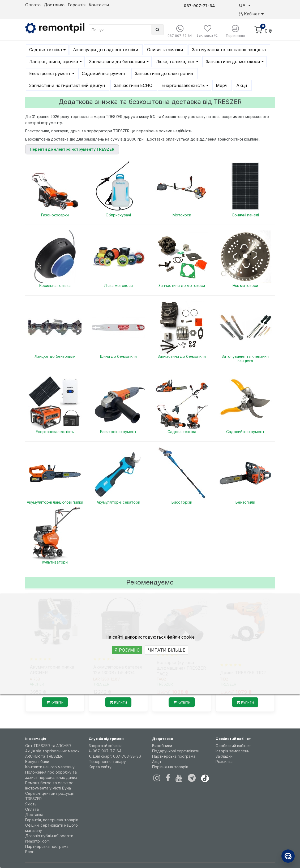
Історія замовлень (232, 751)
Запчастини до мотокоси (182, 285)
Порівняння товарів (170, 767)
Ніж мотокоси (245, 285)
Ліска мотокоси (118, 285)
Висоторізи (182, 502)
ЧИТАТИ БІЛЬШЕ (167, 650)
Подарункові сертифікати (176, 751)
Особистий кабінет (233, 746)
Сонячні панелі (245, 215)
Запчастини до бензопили (182, 356)
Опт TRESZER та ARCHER (48, 746)
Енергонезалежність (55, 432)
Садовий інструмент (245, 432)
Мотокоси (182, 215)
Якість (31, 804)
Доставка (54, 5)
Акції (157, 762)
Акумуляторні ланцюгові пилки (55, 502)
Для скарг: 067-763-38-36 (115, 756)
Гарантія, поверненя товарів (52, 820)
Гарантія (77, 5)
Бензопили (245, 502)
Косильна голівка (55, 285)
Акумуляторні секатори (118, 502)
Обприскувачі (118, 215)
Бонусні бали (37, 762)
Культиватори (55, 562)
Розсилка (224, 762)
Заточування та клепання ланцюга (245, 359)
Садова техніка (182, 432)
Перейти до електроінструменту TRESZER (72, 149)
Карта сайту (100, 767)
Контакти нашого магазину (50, 767)
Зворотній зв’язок (105, 746)
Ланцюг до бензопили (55, 356)
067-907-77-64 (105, 751)
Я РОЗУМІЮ (127, 650)
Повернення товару (107, 762)
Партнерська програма (47, 846)
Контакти (99, 5)
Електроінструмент (118, 432)
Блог (29, 852)
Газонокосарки (55, 215)
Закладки (224, 756)
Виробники (162, 746)
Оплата (33, 5)
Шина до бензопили (118, 356)
